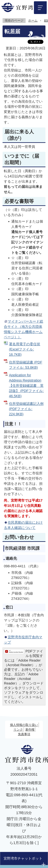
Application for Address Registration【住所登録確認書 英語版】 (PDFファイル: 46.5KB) (26, 385)
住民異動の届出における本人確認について (23, 525)
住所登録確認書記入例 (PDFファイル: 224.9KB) (26, 409)
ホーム (33, 20)
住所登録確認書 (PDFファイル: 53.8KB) (26, 365)
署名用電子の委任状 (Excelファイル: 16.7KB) (25, 349)
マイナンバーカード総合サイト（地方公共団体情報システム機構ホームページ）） (23, 329)
